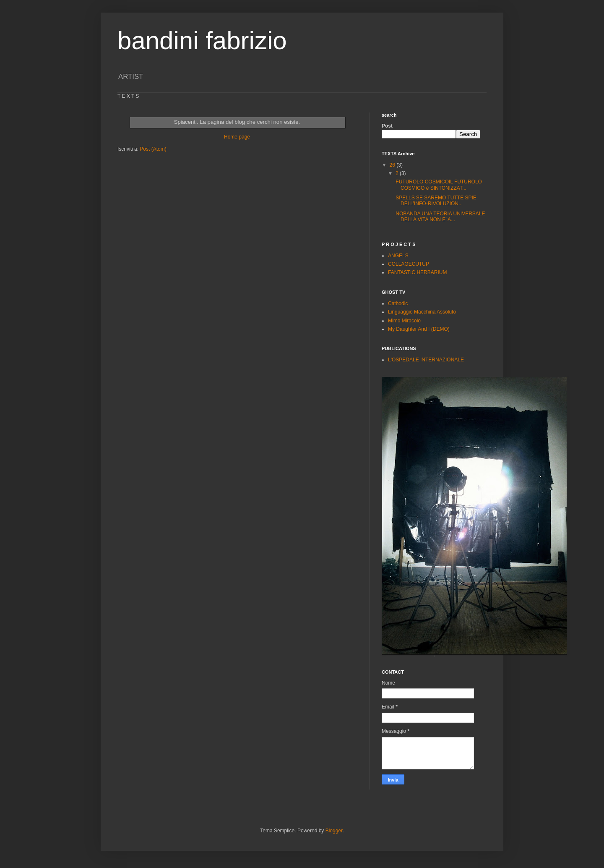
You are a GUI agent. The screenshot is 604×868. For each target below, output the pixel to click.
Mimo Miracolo (404, 321)
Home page (237, 137)
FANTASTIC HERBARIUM (417, 272)
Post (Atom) (153, 149)
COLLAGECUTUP (409, 264)
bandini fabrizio (202, 41)
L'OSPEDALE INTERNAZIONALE (426, 360)
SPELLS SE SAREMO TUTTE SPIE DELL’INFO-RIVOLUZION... (435, 201)
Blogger (334, 831)
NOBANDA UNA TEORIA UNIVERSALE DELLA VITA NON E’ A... (440, 217)
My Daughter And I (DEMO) (419, 329)
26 (393, 165)
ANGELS (398, 256)
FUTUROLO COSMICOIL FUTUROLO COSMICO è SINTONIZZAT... (438, 185)
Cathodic (398, 303)
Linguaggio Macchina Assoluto (422, 312)
